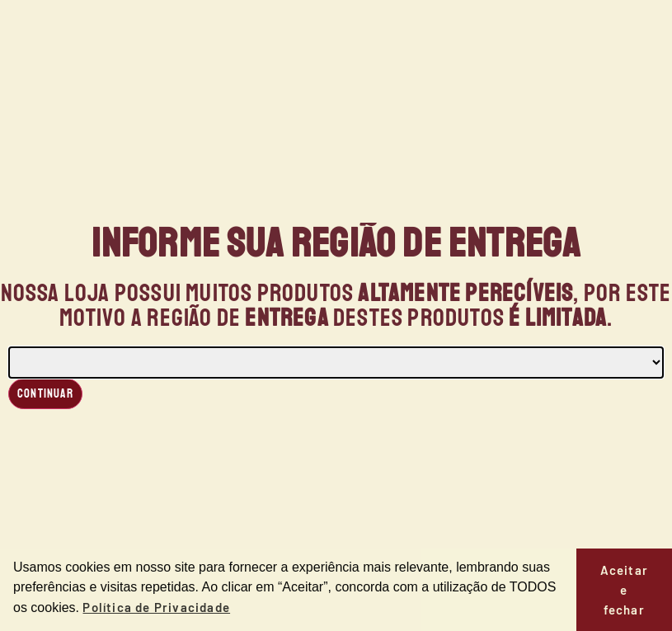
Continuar (45, 394)
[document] (336, 315)
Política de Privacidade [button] (156, 607)
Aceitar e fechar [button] (624, 590)
